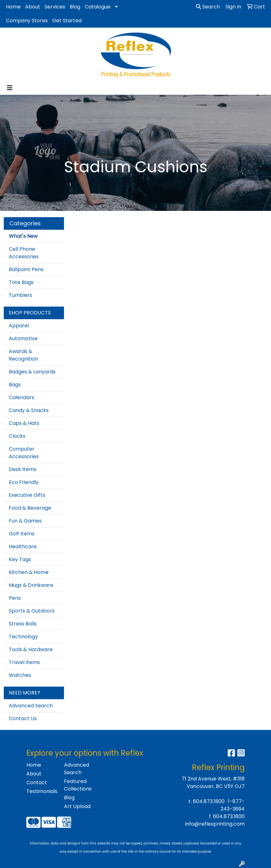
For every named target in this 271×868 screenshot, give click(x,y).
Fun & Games (25, 521)
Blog (75, 7)
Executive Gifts (27, 495)
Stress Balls (23, 624)
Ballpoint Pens (26, 269)
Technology (23, 637)
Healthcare (23, 547)
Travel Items (24, 662)
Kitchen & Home (29, 572)
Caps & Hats (24, 423)
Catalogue (98, 7)
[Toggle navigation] (10, 88)
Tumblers (21, 295)
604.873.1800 (209, 801)
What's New (23, 236)
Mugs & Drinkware (31, 585)
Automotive (23, 338)
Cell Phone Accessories (24, 253)
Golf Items (22, 534)
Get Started (67, 21)
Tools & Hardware (31, 649)
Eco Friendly (24, 482)
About (33, 7)
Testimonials (41, 791)
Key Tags (20, 559)
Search (208, 7)
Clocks (17, 436)
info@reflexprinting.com (215, 824)
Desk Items (23, 469)
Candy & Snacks (29, 410)
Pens (15, 598)
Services (55, 7)
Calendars (21, 397)
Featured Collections (78, 785)
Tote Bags (21, 282)
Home (13, 7)
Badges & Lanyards (32, 372)
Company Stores (27, 21)
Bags (15, 385)
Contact (37, 782)
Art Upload (77, 806)
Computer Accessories (24, 453)
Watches (20, 675)
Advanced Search (31, 706)
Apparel (19, 326)
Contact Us (23, 718)
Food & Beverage (30, 508)
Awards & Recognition (23, 355)
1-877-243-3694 (233, 805)
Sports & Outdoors (32, 611)
